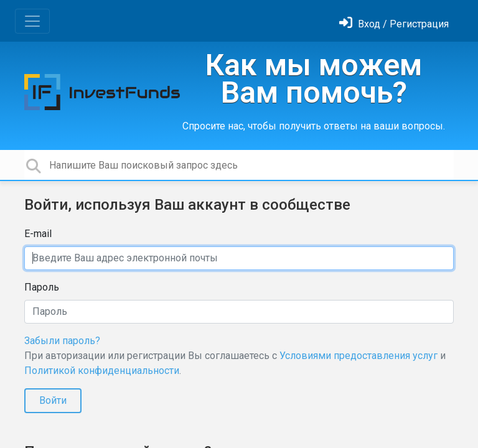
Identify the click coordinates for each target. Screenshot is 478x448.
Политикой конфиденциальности (102, 371)
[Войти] (394, 24)
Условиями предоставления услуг (358, 356)
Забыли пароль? (62, 341)
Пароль (42, 287)
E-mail (38, 234)
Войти (53, 400)
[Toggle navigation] (32, 21)
